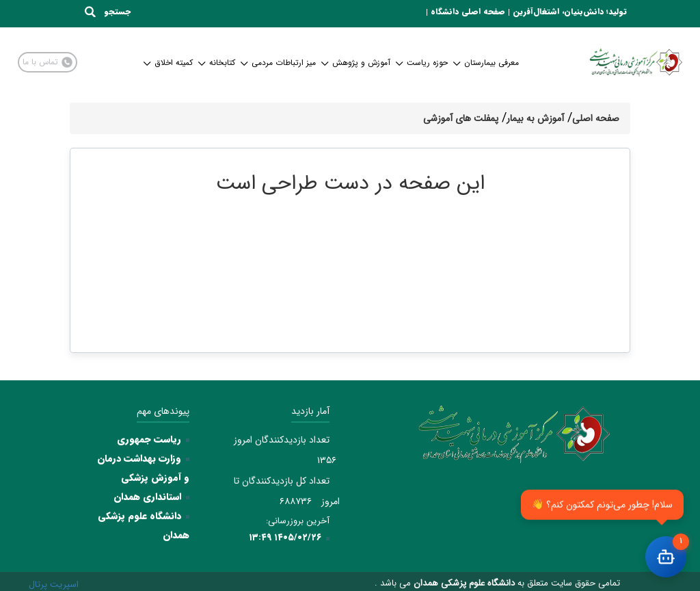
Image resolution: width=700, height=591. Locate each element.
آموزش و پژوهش (356, 63)
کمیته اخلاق (169, 63)
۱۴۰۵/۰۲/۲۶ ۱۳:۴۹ (285, 537)
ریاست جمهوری (149, 439)
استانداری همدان (147, 497)
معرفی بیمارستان (487, 63)
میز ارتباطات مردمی (279, 63)
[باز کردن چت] (666, 557)
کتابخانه (217, 63)
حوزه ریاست (422, 63)
